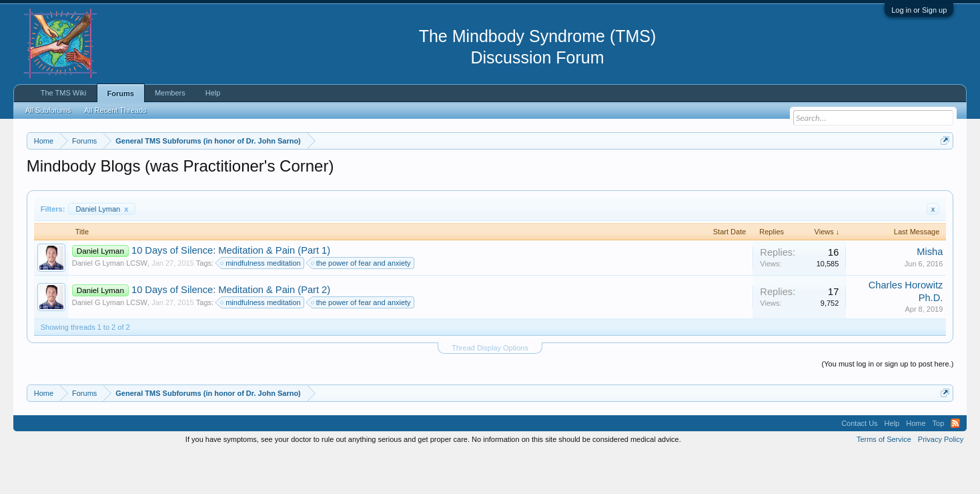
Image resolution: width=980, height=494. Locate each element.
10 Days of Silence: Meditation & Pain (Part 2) (231, 330)
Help (213, 93)
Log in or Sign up (919, 10)
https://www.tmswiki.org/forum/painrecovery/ (637, 173)
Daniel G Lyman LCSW (110, 304)
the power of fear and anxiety (362, 304)
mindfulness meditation (261, 304)
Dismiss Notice (942, 172)
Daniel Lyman (102, 249)
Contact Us (859, 463)
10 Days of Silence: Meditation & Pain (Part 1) (231, 291)
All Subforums (48, 110)
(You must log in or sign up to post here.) (888, 404)
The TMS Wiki (64, 93)
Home (916, 463)
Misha (930, 292)
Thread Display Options (490, 388)
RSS (955, 463)
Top (939, 463)
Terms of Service (884, 479)
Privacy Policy (941, 479)
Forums (121, 93)
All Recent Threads (115, 110)
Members (170, 93)
